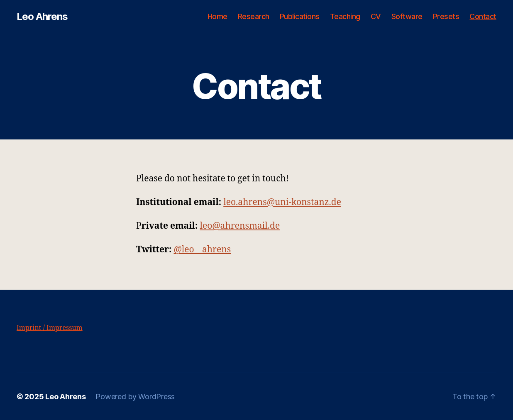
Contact (483, 16)
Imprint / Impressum (50, 328)
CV (376, 16)
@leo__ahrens (202, 250)
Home (217, 16)
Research (254, 16)
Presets (446, 16)
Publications (300, 16)
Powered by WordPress (135, 397)
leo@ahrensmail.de (240, 226)
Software (407, 16)
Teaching (345, 16)
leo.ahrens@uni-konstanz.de (282, 202)
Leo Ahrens (42, 17)
